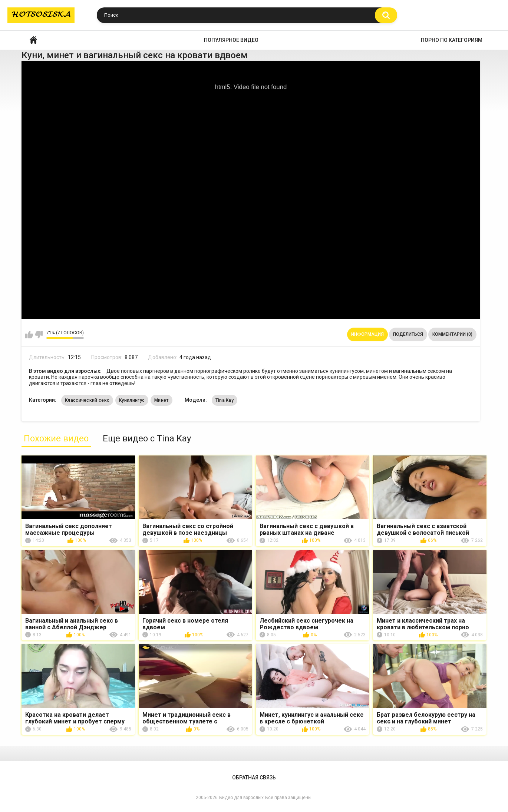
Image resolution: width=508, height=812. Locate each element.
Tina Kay (225, 400)
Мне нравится (29, 335)
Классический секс (87, 400)
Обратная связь (254, 778)
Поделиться (408, 334)
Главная (33, 40)
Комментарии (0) (452, 334)
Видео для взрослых (241, 798)
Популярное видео (231, 40)
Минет (161, 400)
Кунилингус (132, 400)
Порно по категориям (452, 40)
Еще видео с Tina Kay (147, 438)
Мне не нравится (39, 335)
